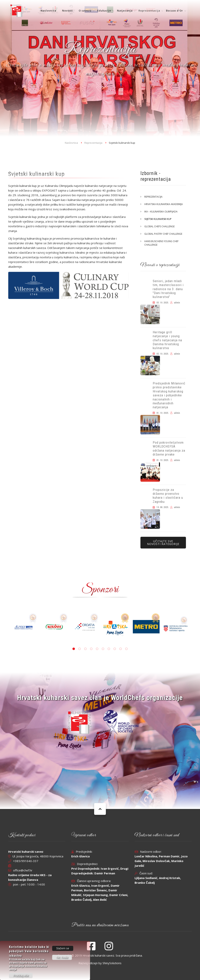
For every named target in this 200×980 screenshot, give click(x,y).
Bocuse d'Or (175, 11)
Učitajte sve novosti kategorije (163, 543)
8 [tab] (115, 649)
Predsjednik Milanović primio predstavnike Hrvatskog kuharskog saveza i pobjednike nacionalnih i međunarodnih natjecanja (169, 395)
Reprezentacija (149, 11)
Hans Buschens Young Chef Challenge (161, 243)
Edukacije (104, 11)
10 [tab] (126, 649)
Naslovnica (48, 11)
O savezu (85, 11)
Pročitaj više (21, 975)
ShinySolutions (112, 963)
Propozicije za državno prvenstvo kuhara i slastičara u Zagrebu (168, 496)
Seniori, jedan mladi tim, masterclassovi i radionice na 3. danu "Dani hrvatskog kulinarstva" (168, 289)
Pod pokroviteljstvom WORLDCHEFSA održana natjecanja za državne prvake (169, 448)
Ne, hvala (62, 957)
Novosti (67, 11)
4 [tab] (91, 649)
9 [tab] (121, 649)
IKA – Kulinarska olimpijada (161, 212)
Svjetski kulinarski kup (158, 219)
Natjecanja (125, 11)
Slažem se (63, 948)
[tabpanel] (116, 627)
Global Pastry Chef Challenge (163, 234)
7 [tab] (109, 649)
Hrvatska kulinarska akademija (164, 204)
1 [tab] (74, 649)
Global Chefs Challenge (159, 226)
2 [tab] (79, 649)
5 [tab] (97, 649)
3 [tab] (85, 649)
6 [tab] (103, 649)
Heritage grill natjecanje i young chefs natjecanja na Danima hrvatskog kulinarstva (167, 340)
